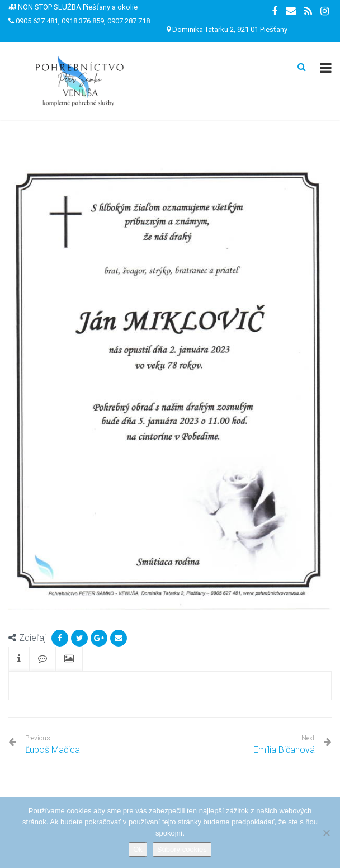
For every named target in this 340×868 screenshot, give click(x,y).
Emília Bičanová (284, 750)
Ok (138, 849)
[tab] (19, 659)
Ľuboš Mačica (53, 745)
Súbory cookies (182, 849)
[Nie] (326, 833)
